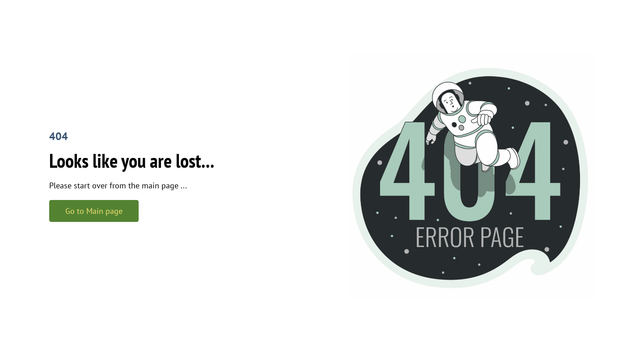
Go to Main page (94, 211)
